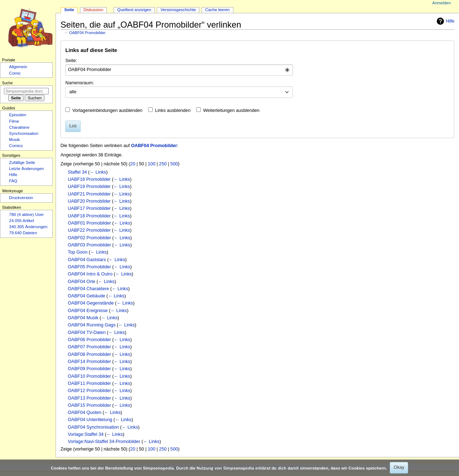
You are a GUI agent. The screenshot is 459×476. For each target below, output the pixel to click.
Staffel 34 (77, 172)
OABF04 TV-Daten (87, 333)
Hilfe (445, 21)
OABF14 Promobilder (89, 362)
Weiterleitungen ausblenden (231, 110)
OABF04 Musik (83, 318)
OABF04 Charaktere (88, 289)
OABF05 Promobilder (89, 267)
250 (163, 164)
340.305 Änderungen (28, 227)
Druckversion (21, 198)
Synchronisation (24, 133)
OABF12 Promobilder (89, 391)
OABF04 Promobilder (87, 33)
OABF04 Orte (82, 282)
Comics (16, 146)
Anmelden (442, 3)
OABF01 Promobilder (89, 223)
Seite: (71, 61)
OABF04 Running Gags (92, 325)
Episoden (18, 115)
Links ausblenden (173, 110)
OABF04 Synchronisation (93, 427)
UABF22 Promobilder (89, 230)
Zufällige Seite (22, 162)
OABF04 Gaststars (87, 260)
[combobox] (179, 70)
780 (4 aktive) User (26, 215)
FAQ (13, 181)
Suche (8, 83)
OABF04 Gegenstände (91, 303)
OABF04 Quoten (85, 413)
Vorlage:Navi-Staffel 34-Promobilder (104, 442)
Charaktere (19, 127)
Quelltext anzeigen (134, 10)
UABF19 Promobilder (89, 187)
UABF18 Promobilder (89, 216)
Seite (69, 10)
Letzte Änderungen (26, 169)
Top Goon (78, 252)
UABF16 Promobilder (89, 179)
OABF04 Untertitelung (90, 420)
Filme (14, 121)
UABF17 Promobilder (89, 208)
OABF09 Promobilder (89, 369)
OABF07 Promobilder (89, 347)
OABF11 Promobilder (89, 383)
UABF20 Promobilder (89, 201)
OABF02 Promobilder (89, 238)
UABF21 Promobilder (89, 194)
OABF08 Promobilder (89, 354)
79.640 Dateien (23, 233)
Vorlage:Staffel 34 (86, 434)
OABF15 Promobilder (89, 405)
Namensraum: (80, 83)
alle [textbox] (73, 92)
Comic (15, 73)
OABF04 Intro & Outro (90, 274)
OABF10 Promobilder (89, 376)
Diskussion (93, 10)
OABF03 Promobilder (89, 245)
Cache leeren (217, 10)
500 (174, 164)
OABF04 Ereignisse (88, 311)
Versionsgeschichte (178, 10)
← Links (98, 172)
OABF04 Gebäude (86, 296)
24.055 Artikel (21, 221)
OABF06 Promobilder (89, 340)
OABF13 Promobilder (89, 398)
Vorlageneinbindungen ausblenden (107, 110)
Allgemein (18, 67)
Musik (14, 140)
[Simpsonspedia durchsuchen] (26, 91)
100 (152, 164)
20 (133, 164)
